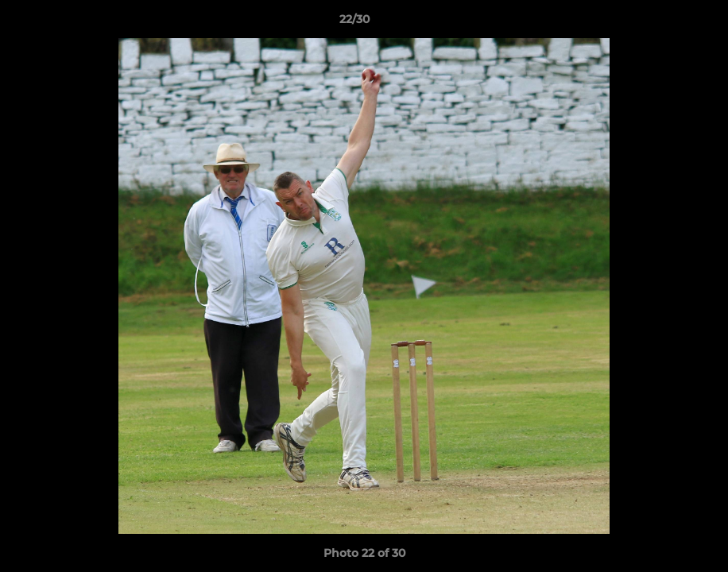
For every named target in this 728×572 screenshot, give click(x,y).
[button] (661, 23)
